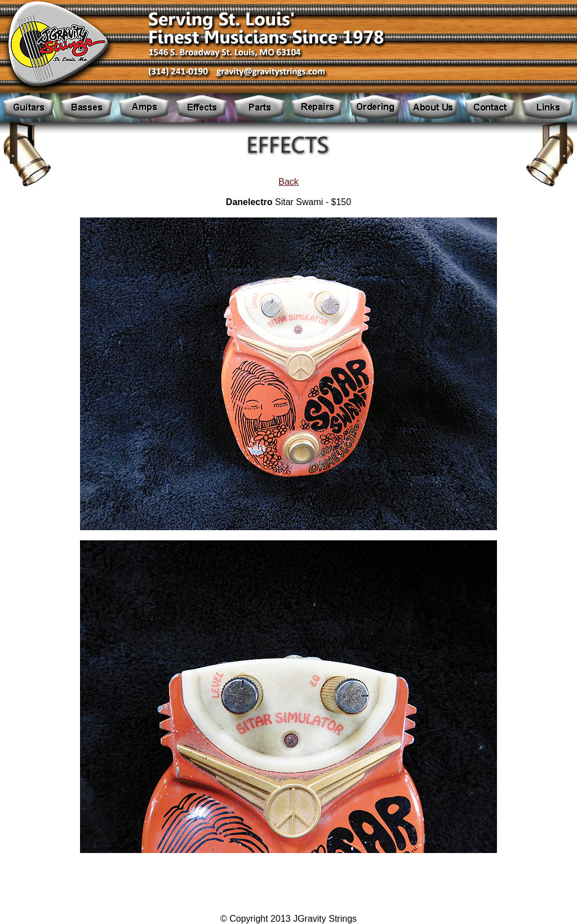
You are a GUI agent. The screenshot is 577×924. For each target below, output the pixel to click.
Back (288, 182)
